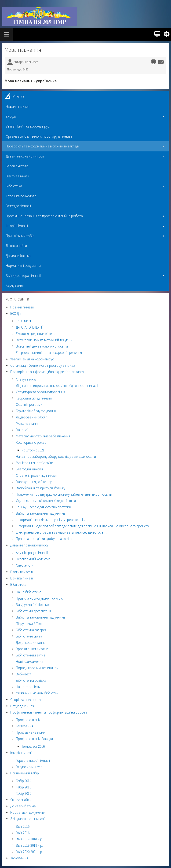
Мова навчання (23, 50)
